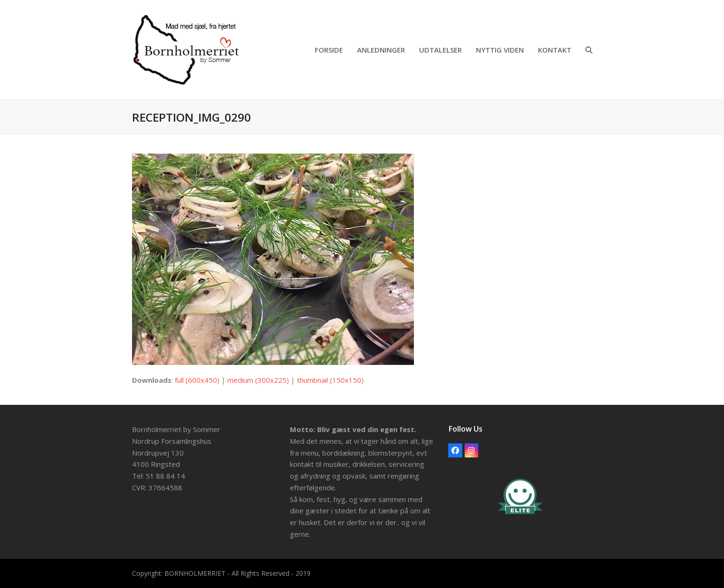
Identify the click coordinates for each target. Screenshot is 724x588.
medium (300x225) (258, 380)
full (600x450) (197, 380)
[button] (589, 50)
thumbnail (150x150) (330, 380)
